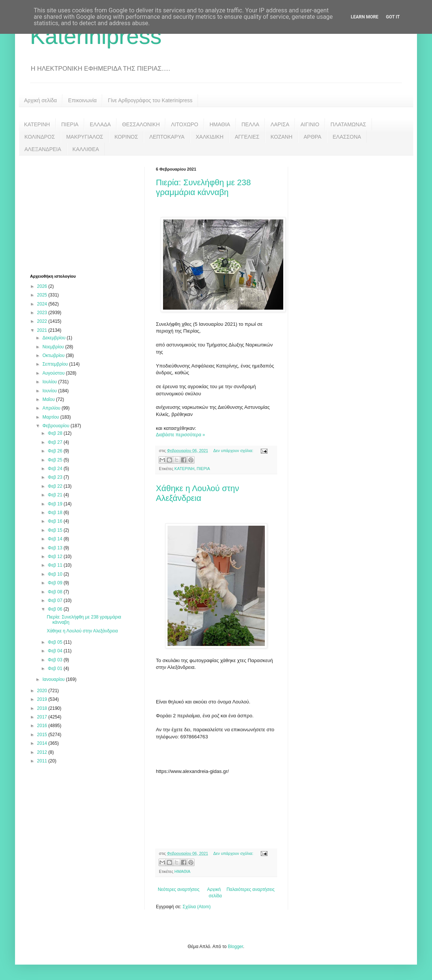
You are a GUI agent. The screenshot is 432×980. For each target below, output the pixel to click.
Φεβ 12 (56, 557)
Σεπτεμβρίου (56, 364)
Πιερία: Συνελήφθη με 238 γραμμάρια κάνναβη (203, 187)
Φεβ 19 (56, 504)
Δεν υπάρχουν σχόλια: (234, 451)
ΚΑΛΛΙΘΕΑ (86, 149)
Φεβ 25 (56, 460)
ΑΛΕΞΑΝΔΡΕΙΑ (43, 149)
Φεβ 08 (56, 592)
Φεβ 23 (56, 477)
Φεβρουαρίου (57, 426)
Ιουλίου (50, 382)
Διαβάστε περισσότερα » (181, 435)
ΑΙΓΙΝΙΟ (310, 124)
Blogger (235, 947)
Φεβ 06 (56, 609)
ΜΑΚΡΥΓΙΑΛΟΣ (85, 137)
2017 (43, 717)
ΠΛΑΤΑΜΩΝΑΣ (348, 124)
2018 (43, 708)
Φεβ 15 (56, 530)
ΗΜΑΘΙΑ (220, 124)
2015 (43, 735)
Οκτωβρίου (54, 355)
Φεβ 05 (56, 642)
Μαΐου (49, 399)
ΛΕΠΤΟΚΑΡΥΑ (167, 137)
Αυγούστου (54, 373)
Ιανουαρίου (54, 679)
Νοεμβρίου (54, 347)
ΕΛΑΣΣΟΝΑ (347, 137)
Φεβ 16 (56, 521)
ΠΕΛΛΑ (251, 124)
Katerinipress (96, 36)
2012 (43, 752)
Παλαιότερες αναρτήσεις (251, 889)
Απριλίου (52, 408)
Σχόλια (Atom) (197, 907)
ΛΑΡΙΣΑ (280, 124)
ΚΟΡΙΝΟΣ (126, 137)
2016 (43, 726)
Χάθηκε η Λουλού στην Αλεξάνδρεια (197, 493)
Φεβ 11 (56, 565)
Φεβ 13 (56, 548)
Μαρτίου (51, 417)
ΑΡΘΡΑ (312, 137)
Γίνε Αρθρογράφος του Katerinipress (150, 100)
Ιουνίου (50, 391)
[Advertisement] (281, 810)
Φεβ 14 (56, 539)
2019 (43, 699)
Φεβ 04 (56, 651)
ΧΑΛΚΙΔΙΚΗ (210, 137)
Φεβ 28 (56, 433)
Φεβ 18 (56, 513)
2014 (43, 743)
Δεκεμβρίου (55, 338)
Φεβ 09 (56, 583)
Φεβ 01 (56, 668)
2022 (43, 321)
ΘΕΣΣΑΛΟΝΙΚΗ (141, 124)
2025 (43, 295)
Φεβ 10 (56, 574)
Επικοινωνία (82, 100)
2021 (43, 330)
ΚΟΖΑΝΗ (281, 137)
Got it (393, 17)
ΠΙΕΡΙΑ (70, 124)
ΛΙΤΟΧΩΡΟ (184, 124)
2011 (43, 761)
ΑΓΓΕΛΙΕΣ (247, 137)
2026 (43, 286)
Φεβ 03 (56, 660)
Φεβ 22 (56, 486)
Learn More (365, 17)
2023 (43, 313)
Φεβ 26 (56, 451)
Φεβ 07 (56, 600)
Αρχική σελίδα (40, 100)
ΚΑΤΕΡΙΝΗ (37, 124)
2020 (43, 691)
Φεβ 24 (56, 469)
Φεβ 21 (56, 495)
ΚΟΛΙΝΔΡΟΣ (40, 137)
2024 (43, 304)
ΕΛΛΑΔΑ (100, 124)
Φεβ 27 (56, 442)
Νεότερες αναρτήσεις (179, 889)
